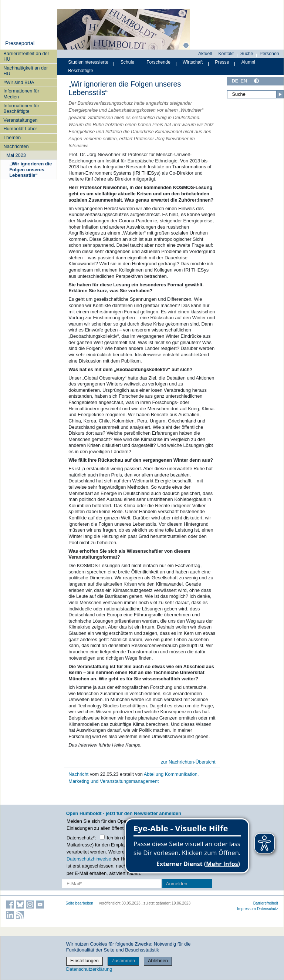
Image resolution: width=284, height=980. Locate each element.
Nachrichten (16, 146)
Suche (247, 54)
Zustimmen (123, 961)
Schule (128, 62)
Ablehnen (158, 961)
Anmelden (177, 884)
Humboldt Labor (20, 129)
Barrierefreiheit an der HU (26, 56)
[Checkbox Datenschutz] (102, 837)
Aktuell (205, 54)
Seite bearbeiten (79, 903)
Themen (12, 137)
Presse (222, 62)
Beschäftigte (81, 71)
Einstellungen (84, 961)
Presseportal (20, 43)
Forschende (158, 62)
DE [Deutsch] (235, 81)
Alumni (248, 62)
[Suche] (255, 94)
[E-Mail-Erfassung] (111, 884)
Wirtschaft (193, 62)
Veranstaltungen (21, 120)
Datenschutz (268, 909)
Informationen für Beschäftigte (21, 108)
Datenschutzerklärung (89, 969)
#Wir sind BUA (19, 82)
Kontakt (226, 54)
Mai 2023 (16, 155)
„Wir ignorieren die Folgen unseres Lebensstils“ (31, 169)
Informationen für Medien (21, 94)
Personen (269, 54)
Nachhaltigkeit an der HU (26, 71)
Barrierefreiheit (266, 903)
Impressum (246, 909)
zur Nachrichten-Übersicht (188, 762)
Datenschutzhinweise (89, 859)
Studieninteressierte (88, 62)
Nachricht (79, 774)
